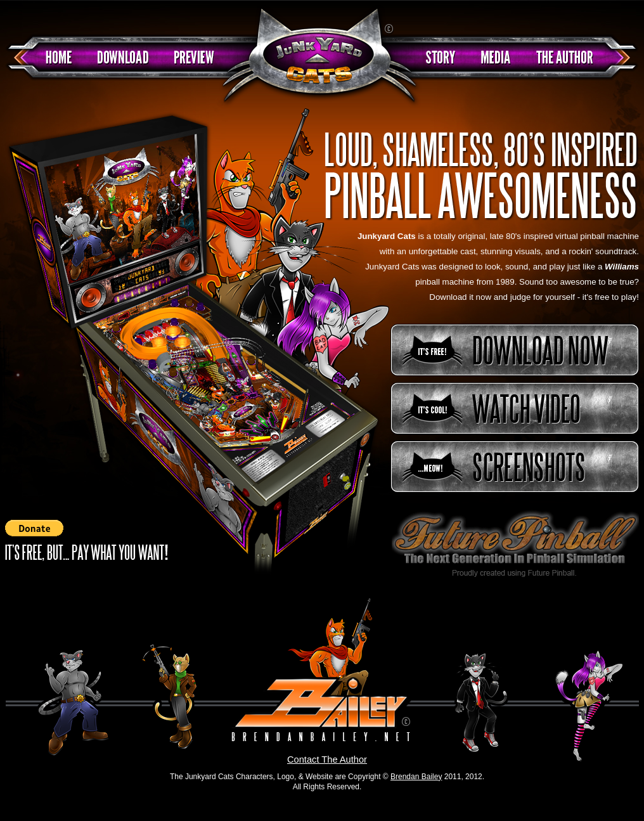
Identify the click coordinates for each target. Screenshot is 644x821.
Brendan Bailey (416, 777)
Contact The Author (327, 760)
